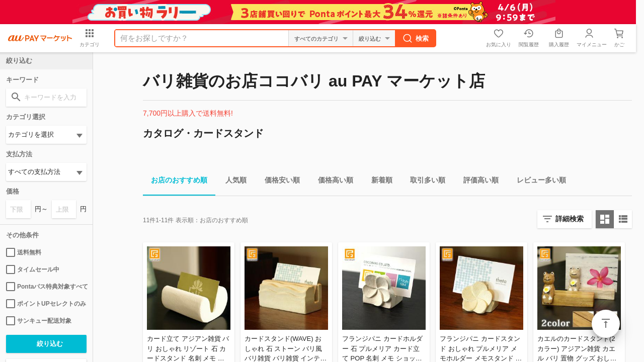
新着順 (378, 182)
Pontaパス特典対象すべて (46, 287)
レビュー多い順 (537, 182)
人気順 (232, 182)
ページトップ (606, 324)
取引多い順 (424, 182)
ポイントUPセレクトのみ (46, 304)
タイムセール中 (33, 269)
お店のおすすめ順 (175, 182)
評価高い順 (477, 182)
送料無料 (24, 252)
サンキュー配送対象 (39, 321)
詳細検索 (570, 219)
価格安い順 (278, 182)
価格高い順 (332, 182)
